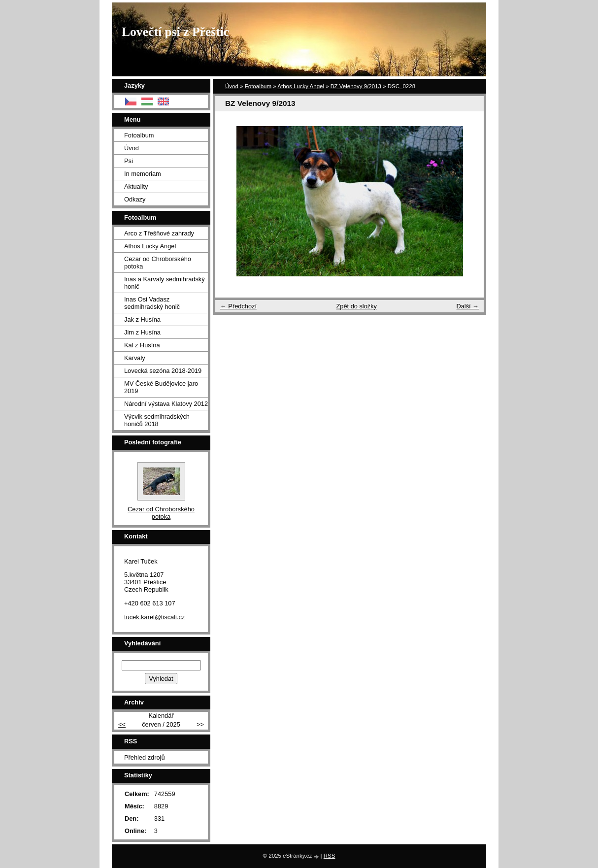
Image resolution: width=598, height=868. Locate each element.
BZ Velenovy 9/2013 (356, 86)
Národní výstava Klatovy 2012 (166, 404)
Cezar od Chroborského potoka (158, 263)
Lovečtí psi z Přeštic (175, 32)
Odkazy (135, 199)
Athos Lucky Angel (301, 86)
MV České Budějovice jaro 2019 (161, 387)
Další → (467, 306)
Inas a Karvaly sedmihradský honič (165, 283)
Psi (129, 161)
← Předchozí (238, 306)
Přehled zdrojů (145, 757)
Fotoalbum (258, 86)
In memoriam (143, 174)
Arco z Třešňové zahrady (159, 233)
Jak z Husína (142, 319)
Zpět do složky (356, 306)
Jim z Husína (142, 332)
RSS (330, 856)
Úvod (232, 86)
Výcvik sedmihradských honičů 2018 (157, 420)
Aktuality (136, 186)
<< (122, 724)
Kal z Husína (142, 345)
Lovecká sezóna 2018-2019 (163, 371)
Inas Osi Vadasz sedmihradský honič (152, 303)
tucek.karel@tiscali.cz (154, 617)
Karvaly (135, 358)
